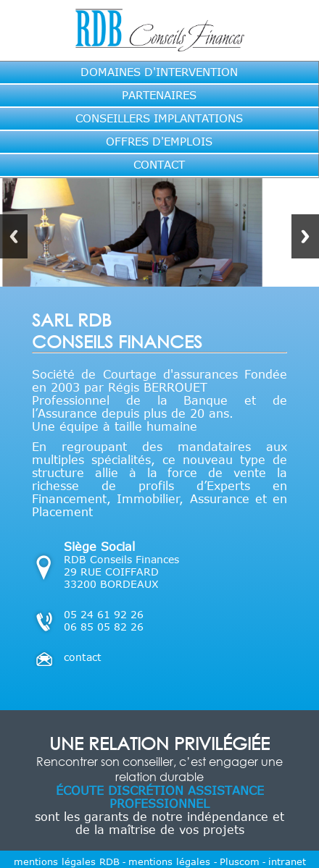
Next (305, 236)
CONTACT (159, 164)
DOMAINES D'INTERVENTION (159, 72)
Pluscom (240, 861)
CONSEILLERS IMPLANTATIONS (159, 118)
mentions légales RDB (67, 861)
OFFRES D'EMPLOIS (159, 141)
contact (83, 657)
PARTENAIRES (159, 95)
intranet (287, 861)
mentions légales (171, 861)
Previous (14, 236)
